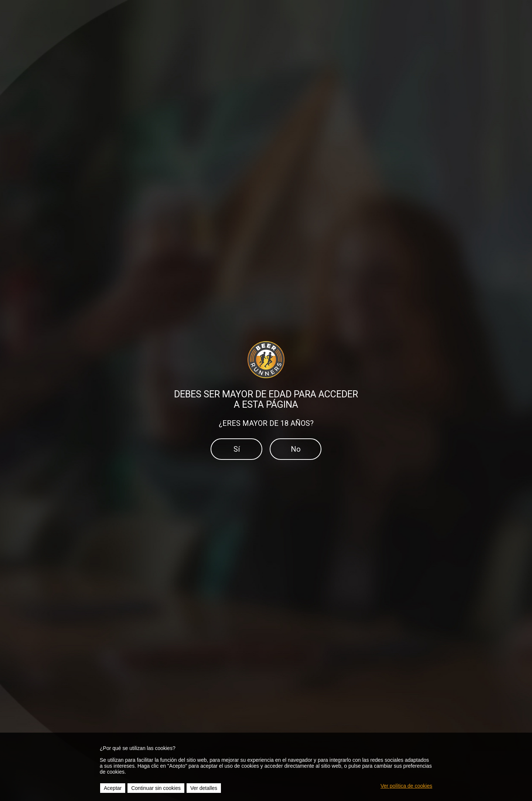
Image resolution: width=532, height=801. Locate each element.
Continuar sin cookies (156, 788)
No (296, 449)
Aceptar (113, 788)
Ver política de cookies (406, 786)
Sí (237, 449)
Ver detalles (204, 788)
